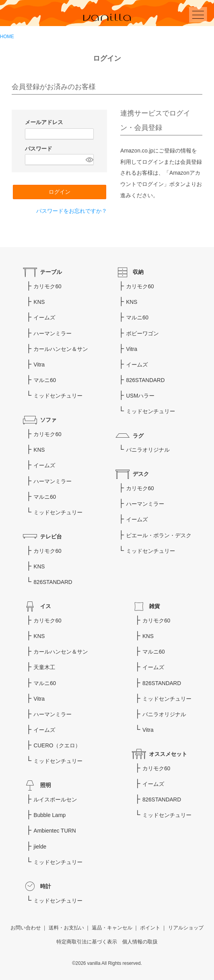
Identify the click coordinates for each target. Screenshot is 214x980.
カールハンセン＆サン (61, 349)
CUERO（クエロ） (57, 745)
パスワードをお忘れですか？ (72, 211)
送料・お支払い (66, 928)
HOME (7, 37)
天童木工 (44, 667)
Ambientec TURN (55, 831)
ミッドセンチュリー (58, 396)
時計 (46, 886)
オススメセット (168, 754)
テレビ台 (51, 536)
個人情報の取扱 (140, 942)
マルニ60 (45, 380)
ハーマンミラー (53, 333)
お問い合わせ (26, 928)
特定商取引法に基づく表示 (87, 942)
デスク (141, 474)
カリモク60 (47, 286)
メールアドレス (45, 122)
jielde (40, 847)
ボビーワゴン (142, 333)
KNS (39, 302)
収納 (138, 272)
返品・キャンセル (112, 928)
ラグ (138, 436)
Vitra (39, 365)
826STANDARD (53, 582)
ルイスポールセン (55, 799)
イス (46, 606)
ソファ (48, 420)
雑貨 (154, 606)
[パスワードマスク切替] (89, 160)
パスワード (39, 149)
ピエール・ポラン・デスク (159, 535)
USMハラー (140, 396)
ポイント (150, 928)
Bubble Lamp (50, 815)
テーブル (51, 272)
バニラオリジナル (148, 450)
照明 (46, 785)
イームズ (44, 317)
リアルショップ (186, 928)
